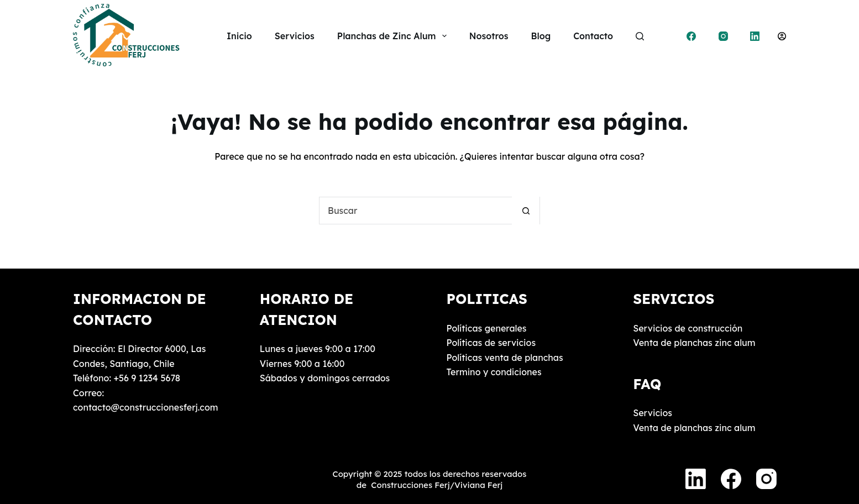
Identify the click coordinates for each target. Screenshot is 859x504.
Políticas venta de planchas (505, 358)
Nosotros (489, 36)
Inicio (239, 36)
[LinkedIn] (755, 36)
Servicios (295, 36)
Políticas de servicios (491, 343)
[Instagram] (723, 36)
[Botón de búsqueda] (526, 211)
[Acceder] (782, 36)
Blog (541, 36)
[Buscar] (640, 36)
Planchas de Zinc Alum (394, 36)
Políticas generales (487, 328)
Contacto (593, 36)
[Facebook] (692, 36)
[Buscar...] (416, 211)
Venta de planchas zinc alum (694, 343)
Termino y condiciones (494, 372)
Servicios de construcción (688, 328)
